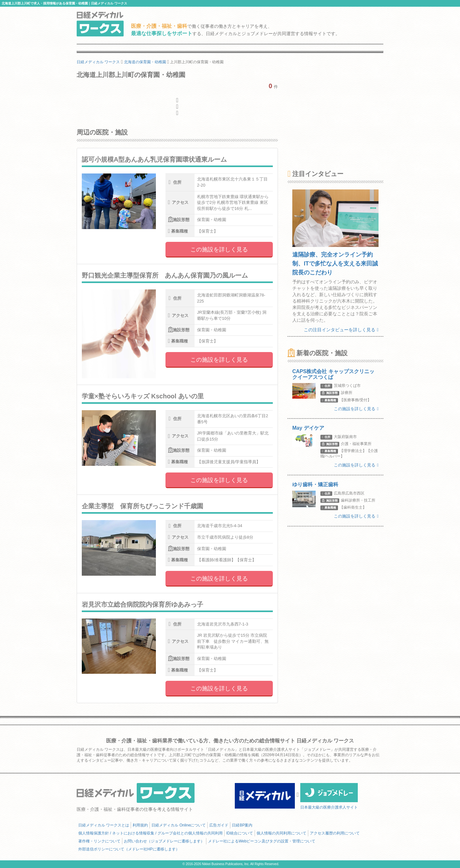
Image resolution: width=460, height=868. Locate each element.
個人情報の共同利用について (281, 833)
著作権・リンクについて (99, 841)
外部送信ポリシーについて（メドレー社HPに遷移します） (129, 849)
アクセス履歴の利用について (335, 833)
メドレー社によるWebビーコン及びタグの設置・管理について (262, 841)
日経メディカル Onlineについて (179, 825)
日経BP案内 (242, 825)
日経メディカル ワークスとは (104, 825)
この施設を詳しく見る (219, 250)
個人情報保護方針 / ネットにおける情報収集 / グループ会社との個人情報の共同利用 (150, 833)
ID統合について (240, 833)
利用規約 (140, 825)
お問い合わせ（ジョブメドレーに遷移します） (164, 841)
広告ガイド (219, 825)
